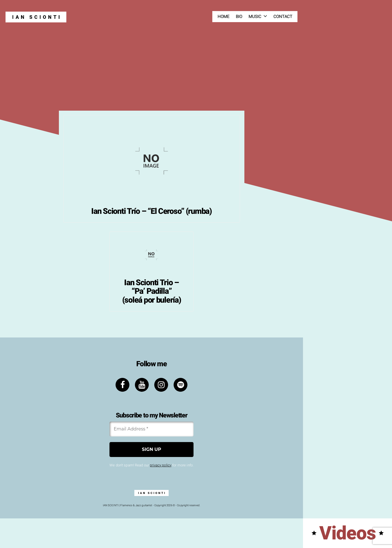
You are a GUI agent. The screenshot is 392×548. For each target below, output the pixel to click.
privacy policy (161, 465)
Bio (239, 17)
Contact (283, 17)
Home (224, 17)
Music (255, 17)
